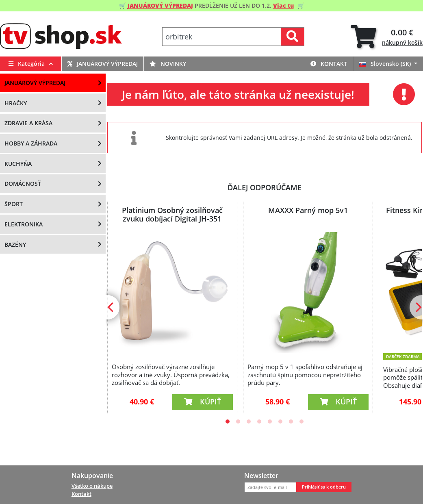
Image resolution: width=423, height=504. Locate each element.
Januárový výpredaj (103, 64)
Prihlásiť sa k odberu (324, 487)
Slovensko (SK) (386, 64)
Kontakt (329, 64)
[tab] (387, 37)
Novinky (168, 64)
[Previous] (111, 307)
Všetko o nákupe (92, 486)
